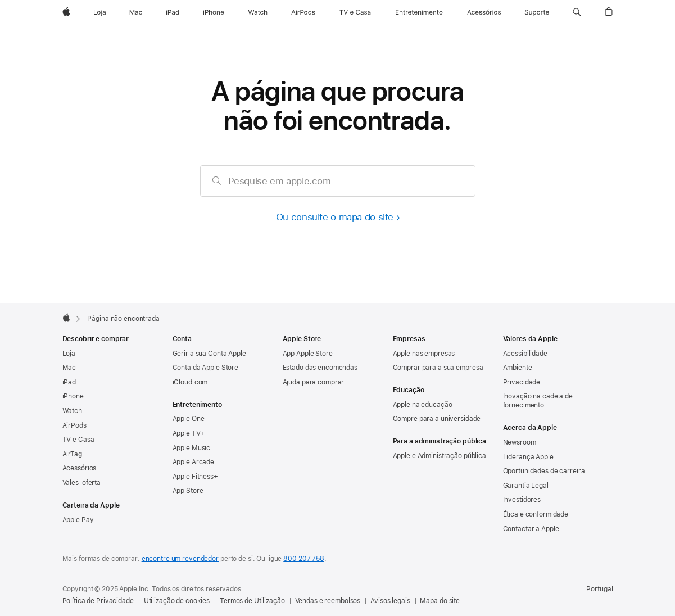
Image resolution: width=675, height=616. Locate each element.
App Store (188, 491)
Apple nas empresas (424, 354)
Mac (69, 368)
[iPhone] (214, 12)
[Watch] (258, 12)
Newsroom (520, 442)
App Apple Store (308, 354)
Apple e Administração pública (440, 456)
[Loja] (100, 12)
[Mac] (136, 12)
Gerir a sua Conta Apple (209, 354)
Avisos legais (390, 601)
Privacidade (522, 382)
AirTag (72, 454)
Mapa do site (440, 601)
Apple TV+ (189, 433)
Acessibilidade (525, 354)
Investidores (522, 500)
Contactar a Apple (531, 529)
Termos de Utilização (252, 601)
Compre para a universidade (437, 419)
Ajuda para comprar (314, 382)
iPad (69, 382)
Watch (72, 411)
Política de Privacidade (98, 601)
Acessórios (80, 468)
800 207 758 (304, 559)
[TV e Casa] (355, 12)
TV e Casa (78, 440)
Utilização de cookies (177, 601)
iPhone (73, 396)
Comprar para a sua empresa (438, 368)
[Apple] (66, 12)
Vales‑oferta (82, 483)
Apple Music (192, 448)
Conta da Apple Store (206, 368)
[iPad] (173, 12)
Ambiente (518, 368)
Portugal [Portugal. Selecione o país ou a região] (599, 589)
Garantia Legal (526, 486)
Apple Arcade (194, 462)
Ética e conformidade (536, 514)
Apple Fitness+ (195, 477)
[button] (577, 12)
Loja (69, 354)
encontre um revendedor (180, 559)
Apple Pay (78, 520)
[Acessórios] (484, 12)
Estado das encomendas (320, 368)
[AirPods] (303, 12)
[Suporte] (537, 12)
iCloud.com (190, 382)
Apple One (189, 419)
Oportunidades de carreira (544, 471)
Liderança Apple (528, 457)
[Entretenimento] (419, 12)
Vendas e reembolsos (328, 601)
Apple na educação (423, 405)
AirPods (74, 425)
